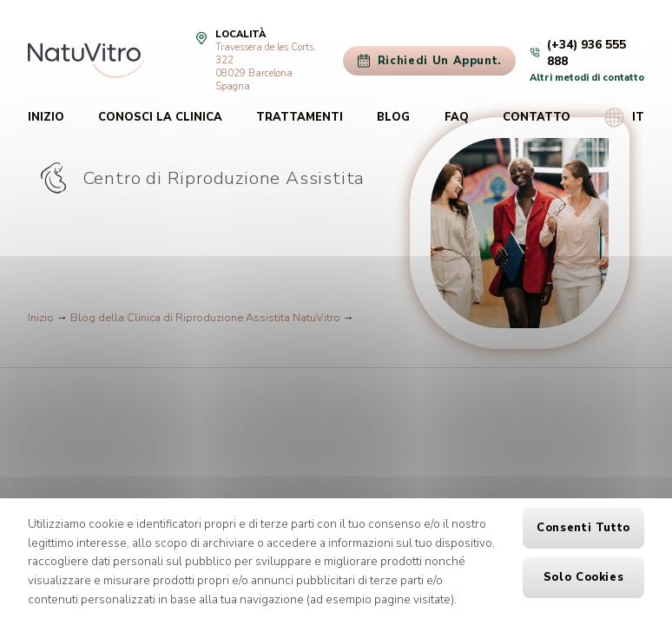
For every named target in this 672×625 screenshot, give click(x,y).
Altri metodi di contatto (587, 78)
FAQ (457, 117)
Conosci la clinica (160, 117)
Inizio (46, 117)
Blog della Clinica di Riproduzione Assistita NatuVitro (205, 318)
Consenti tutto (583, 528)
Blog (393, 117)
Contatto (537, 117)
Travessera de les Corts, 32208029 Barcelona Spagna (266, 67)
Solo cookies (584, 577)
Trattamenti (300, 117)
